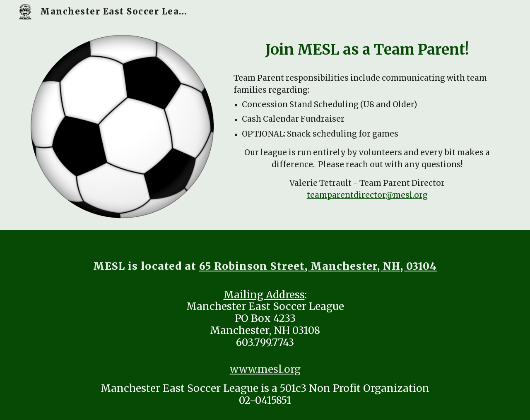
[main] (367, 50)
